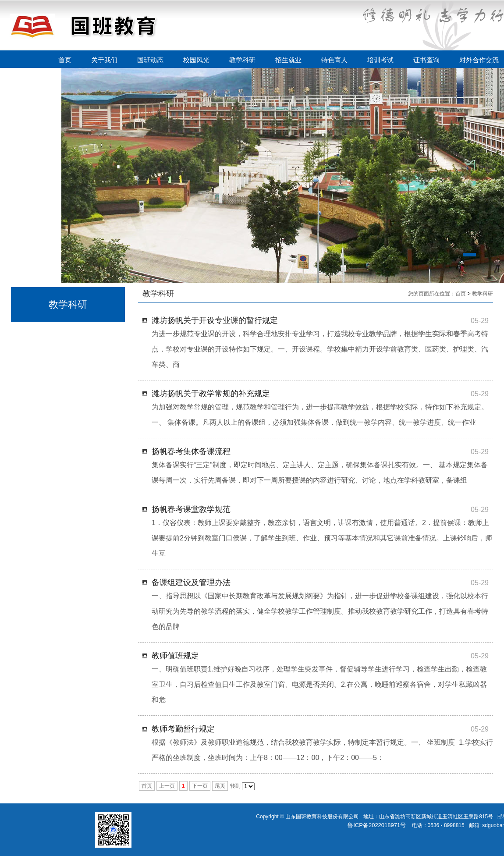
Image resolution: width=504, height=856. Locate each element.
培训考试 (380, 60)
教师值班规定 (175, 656)
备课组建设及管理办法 (191, 583)
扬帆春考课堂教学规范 (191, 509)
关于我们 (104, 60)
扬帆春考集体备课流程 (191, 451)
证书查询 (426, 60)
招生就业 (288, 60)
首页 (65, 60)
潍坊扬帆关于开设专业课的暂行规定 (215, 320)
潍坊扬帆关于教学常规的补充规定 (211, 394)
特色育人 (334, 60)
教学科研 (242, 60)
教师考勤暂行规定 (183, 729)
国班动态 (150, 60)
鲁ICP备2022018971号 (377, 825)
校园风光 (196, 60)
